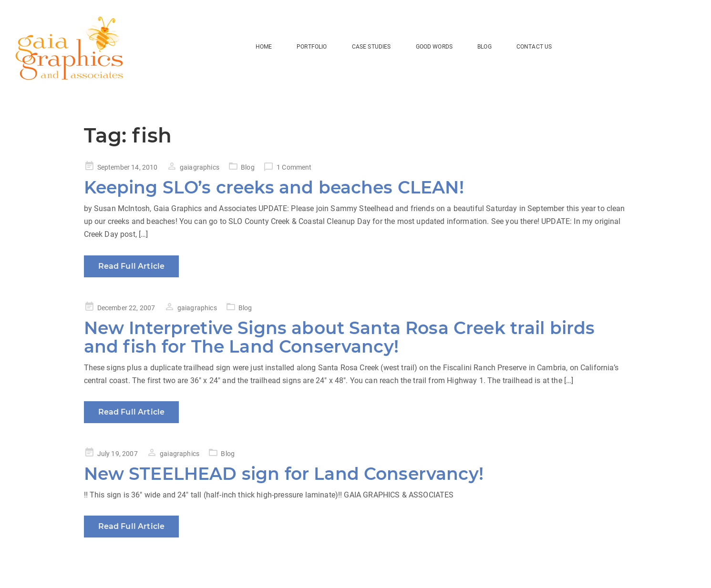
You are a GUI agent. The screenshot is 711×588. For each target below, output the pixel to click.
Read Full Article (132, 266)
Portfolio (312, 47)
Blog (248, 167)
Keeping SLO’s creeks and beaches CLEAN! (274, 187)
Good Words (434, 47)
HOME (264, 47)
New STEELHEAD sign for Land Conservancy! (284, 474)
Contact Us (534, 47)
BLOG (484, 47)
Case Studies (371, 47)
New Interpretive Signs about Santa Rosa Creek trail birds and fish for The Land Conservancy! (340, 337)
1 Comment (294, 167)
